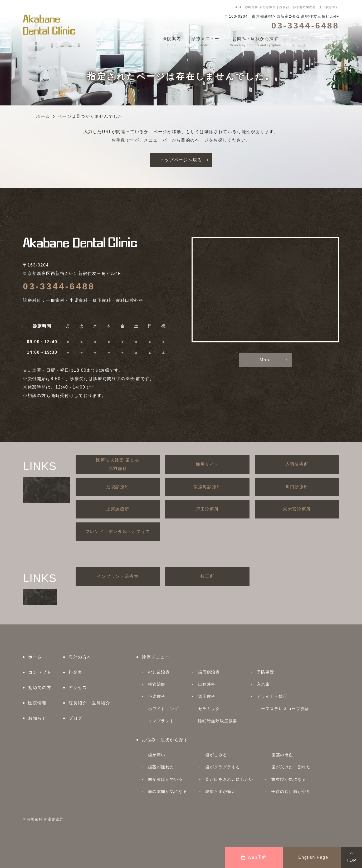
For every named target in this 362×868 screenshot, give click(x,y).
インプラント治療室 (118, 576)
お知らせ (37, 718)
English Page (313, 857)
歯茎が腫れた (161, 767)
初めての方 (40, 688)
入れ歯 (263, 684)
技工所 (207, 576)
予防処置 (266, 672)
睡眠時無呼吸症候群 (218, 721)
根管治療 (157, 684)
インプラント (161, 721)
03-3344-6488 (59, 286)
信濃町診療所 (207, 487)
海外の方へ (80, 657)
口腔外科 (207, 684)
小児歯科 (157, 696)
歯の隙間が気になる (168, 791)
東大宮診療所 (297, 509)
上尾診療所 (118, 509)
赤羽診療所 (297, 464)
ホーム (35, 657)
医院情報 (37, 703)
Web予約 (254, 857)
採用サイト (207, 464)
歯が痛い (157, 755)
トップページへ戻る (181, 160)
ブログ (75, 718)
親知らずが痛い (221, 791)
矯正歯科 (207, 696)
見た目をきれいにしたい (229, 779)
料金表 (75, 672)
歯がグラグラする (223, 767)
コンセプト (40, 672)
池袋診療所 (118, 487)
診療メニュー (156, 657)
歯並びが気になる (289, 779)
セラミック (209, 709)
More (265, 360)
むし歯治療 (159, 672)
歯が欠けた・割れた (291, 767)
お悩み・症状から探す (165, 740)
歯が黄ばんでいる (166, 779)
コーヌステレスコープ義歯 (283, 709)
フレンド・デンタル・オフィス (118, 532)
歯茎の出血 (282, 755)
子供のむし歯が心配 (291, 791)
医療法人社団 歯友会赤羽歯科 (118, 464)
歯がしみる (216, 755)
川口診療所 (297, 487)
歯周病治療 (209, 672)
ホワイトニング (163, 709)
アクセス (78, 688)
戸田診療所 (207, 509)
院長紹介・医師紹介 (89, 703)
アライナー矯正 (272, 696)
